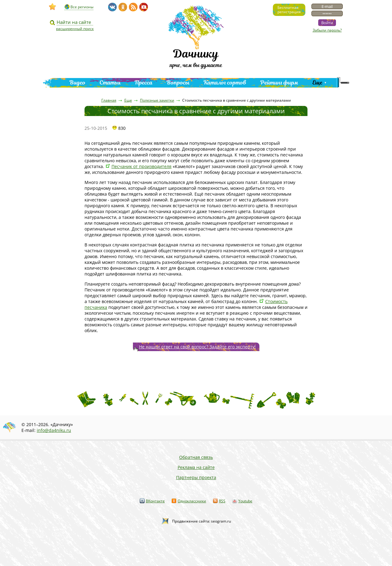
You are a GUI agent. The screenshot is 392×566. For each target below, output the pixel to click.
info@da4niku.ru (54, 430)
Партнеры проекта (196, 477)
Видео (77, 82)
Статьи (110, 82)
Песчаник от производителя (141, 166)
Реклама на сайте (196, 467)
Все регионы (82, 7)
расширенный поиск (75, 29)
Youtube (245, 501)
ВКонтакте (155, 501)
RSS (222, 501)
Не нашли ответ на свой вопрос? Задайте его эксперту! (197, 347)
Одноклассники (192, 501)
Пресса (144, 82)
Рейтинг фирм (279, 82)
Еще (317, 82)
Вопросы (178, 82)
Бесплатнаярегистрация (289, 10)
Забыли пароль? (327, 30)
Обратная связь (196, 457)
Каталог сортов (225, 82)
